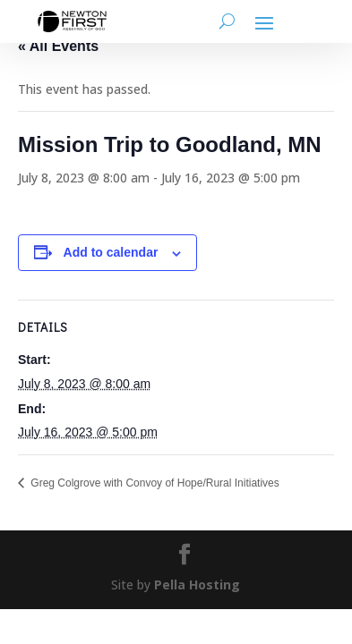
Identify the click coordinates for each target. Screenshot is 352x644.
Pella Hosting (197, 585)
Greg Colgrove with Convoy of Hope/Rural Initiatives (154, 483)
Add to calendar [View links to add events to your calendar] (111, 252)
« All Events (58, 46)
